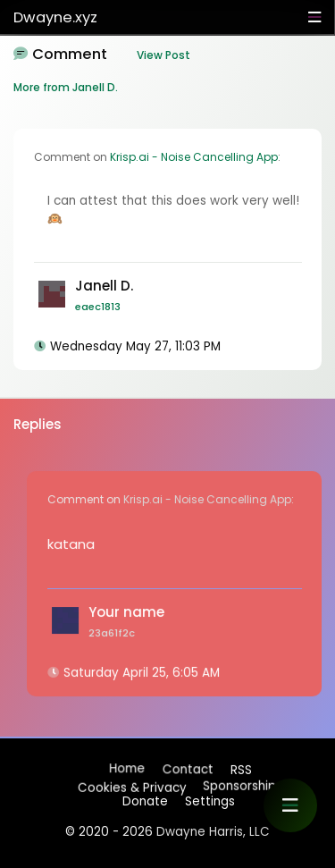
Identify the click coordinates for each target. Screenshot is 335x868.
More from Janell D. (66, 87)
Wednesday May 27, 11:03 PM (135, 346)
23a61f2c (112, 633)
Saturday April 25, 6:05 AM (142, 673)
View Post (163, 55)
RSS (240, 769)
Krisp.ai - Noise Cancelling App (194, 157)
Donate (145, 801)
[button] (290, 805)
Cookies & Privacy (131, 786)
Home (127, 769)
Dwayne (55, 17)
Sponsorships (242, 784)
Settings (210, 801)
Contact (187, 770)
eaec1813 (98, 307)
